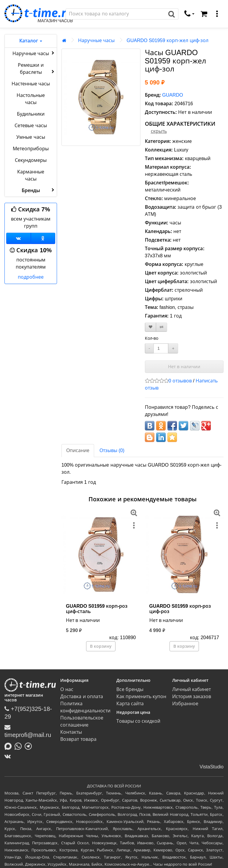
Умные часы (31, 137)
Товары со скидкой (138, 721)
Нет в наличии (184, 367)
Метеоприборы (31, 149)
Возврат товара (78, 739)
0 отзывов (180, 381)
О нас (67, 689)
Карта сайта (130, 704)
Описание (78, 450)
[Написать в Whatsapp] (20, 746)
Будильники (31, 114)
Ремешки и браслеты (37, 69)
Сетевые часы (31, 126)
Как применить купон (141, 697)
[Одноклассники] (43, 238)
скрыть (159, 131)
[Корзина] (204, 14)
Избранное (185, 704)
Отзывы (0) (112, 450)
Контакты (71, 732)
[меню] (217, 14)
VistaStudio (212, 767)
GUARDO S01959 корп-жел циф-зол (167, 40)
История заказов (192, 697)
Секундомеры (31, 160)
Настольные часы (31, 99)
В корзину (101, 646)
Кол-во (152, 338)
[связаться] (189, 14)
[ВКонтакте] (9, 756)
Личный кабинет (191, 689)
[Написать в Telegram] (30, 746)
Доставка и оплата (82, 697)
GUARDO (172, 95)
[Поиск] (115, 14)
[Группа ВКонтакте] (19, 238)
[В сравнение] (161, 327)
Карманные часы (31, 175)
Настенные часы (31, 84)
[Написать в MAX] (9, 746)
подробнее (31, 277)
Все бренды (130, 689)
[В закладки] (151, 327)
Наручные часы (34, 53)
